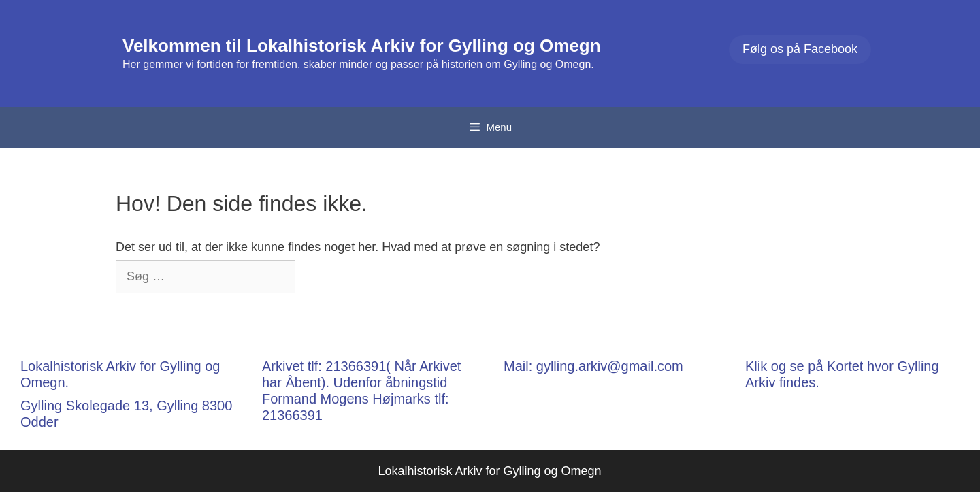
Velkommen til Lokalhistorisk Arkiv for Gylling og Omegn (362, 46)
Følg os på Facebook (800, 49)
